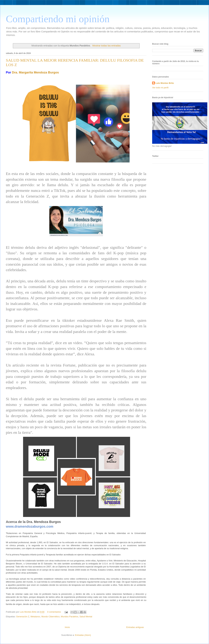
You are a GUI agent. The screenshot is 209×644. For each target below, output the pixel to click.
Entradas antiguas (135, 627)
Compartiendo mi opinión (58, 19)
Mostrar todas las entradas (106, 46)
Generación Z (23, 617)
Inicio (67, 627)
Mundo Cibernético (50, 617)
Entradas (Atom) (83, 635)
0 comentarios (54, 612)
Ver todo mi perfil (160, 88)
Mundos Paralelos (70, 617)
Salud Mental (86, 617)
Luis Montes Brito (28, 612)
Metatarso (35, 617)
